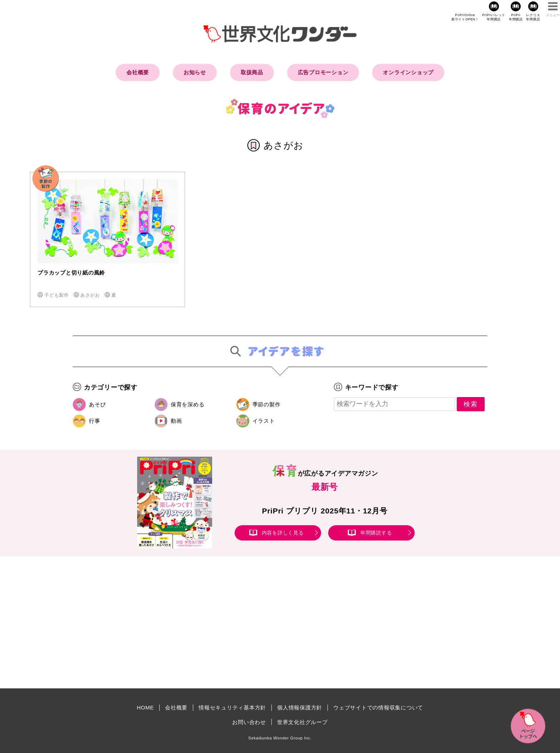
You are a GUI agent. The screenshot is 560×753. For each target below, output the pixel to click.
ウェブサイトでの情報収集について (378, 707)
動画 (176, 421)
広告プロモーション (323, 72)
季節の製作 (267, 404)
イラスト (264, 421)
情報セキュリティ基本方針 (232, 707)
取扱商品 (252, 72)
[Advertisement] (219, 622)
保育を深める (188, 404)
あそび (97, 404)
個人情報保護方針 (300, 707)
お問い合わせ (249, 722)
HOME (145, 707)
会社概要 (138, 72)
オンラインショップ (408, 72)
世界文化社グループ (302, 722)
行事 (95, 421)
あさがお (90, 295)
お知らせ (195, 72)
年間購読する (376, 533)
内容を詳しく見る (283, 533)
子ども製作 (57, 295)
